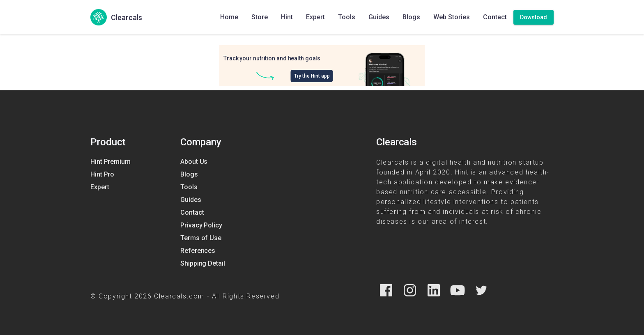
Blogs (411, 17)
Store (260, 17)
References (198, 251)
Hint (287, 17)
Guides (379, 17)
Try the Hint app (312, 76)
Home (229, 17)
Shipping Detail (203, 263)
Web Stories (452, 17)
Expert (315, 17)
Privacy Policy (201, 225)
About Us (194, 162)
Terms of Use (201, 238)
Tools (347, 17)
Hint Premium (110, 162)
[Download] (534, 17)
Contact (495, 17)
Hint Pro (102, 174)
